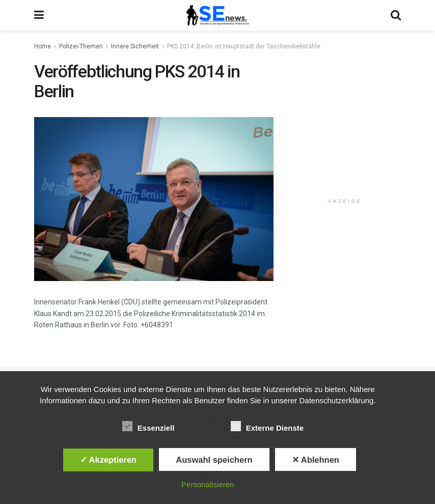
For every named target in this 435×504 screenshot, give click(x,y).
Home (43, 46)
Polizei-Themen (81, 46)
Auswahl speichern (214, 460)
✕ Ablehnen (316, 460)
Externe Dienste (267, 426)
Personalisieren (208, 484)
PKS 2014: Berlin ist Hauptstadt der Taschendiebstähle (244, 46)
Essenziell (148, 426)
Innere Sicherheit (135, 46)
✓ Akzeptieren (108, 460)
